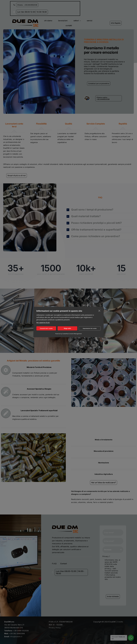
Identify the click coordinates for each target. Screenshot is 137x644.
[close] (99, 311)
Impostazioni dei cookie (90, 328)
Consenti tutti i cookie (46, 328)
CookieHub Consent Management (72, 334)
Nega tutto (67, 328)
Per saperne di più (43, 322)
